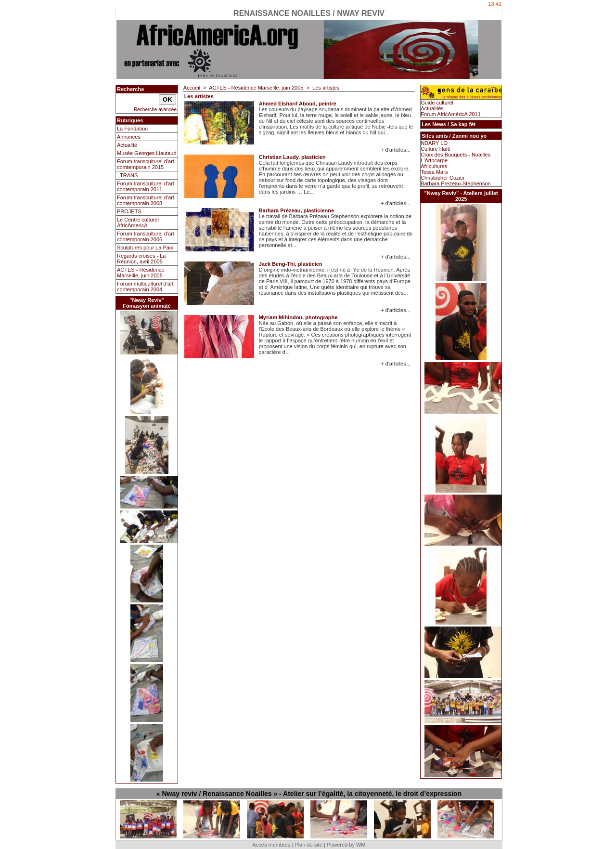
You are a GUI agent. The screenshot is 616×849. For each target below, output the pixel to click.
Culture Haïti (435, 149)
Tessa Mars (434, 172)
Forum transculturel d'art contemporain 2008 (146, 200)
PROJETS (129, 211)
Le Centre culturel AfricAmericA (138, 222)
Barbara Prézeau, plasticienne (297, 210)
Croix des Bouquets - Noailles (456, 155)
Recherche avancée (155, 110)
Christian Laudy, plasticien (292, 157)
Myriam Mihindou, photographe (298, 317)
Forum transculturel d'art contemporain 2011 (146, 186)
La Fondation (132, 129)
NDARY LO (434, 143)
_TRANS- (128, 175)
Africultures (434, 166)
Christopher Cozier (443, 178)
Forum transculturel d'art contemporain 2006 (146, 236)
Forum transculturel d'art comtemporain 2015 (146, 164)
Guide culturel (437, 103)
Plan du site (308, 845)
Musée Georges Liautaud (147, 153)
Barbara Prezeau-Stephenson (456, 183)
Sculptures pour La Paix (145, 248)
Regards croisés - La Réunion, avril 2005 (141, 259)
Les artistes (326, 88)
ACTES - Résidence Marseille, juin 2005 (141, 273)
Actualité (127, 145)
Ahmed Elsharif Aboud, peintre (298, 104)
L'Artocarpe (434, 160)
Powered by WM (346, 845)
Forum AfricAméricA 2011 (451, 114)
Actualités (432, 108)
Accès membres (271, 845)
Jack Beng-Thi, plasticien (291, 264)
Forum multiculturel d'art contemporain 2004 (145, 287)
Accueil (192, 88)
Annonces (129, 137)
